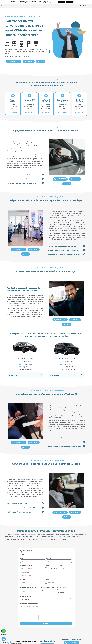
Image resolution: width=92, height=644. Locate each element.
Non (59, 578)
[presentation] (29, 605)
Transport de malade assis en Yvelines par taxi (62, 245)
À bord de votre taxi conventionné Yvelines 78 (21, 498)
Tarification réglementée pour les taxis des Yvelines (64, 431)
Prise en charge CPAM (48, 575)
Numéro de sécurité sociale (28, 575)
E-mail (22, 567)
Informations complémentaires (29, 591)
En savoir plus (13, 369)
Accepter (61, 2)
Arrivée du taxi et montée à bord (17, 493)
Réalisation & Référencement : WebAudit (64, 642)
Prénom (49, 546)
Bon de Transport (62, 574)
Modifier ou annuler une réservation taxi (19, 502)
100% (44, 580)
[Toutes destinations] (13, 95)
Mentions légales (45, 642)
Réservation (25, 540)
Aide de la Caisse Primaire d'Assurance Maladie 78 (63, 435)
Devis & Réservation (86, 6)
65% (43, 578)
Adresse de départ (25, 553)
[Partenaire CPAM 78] (29, 95)
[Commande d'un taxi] (63, 95)
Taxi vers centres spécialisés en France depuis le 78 (22, 183)
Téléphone (50, 567)
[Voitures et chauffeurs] (46, 95)
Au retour (61, 580)
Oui (59, 577)
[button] (25, 174)
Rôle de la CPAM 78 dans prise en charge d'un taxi (63, 249)
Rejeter (69, 2)
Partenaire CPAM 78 (29, 101)
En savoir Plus (13, 112)
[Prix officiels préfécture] (79, 95)
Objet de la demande (26, 538)
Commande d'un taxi (63, 101)
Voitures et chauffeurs (46, 101)
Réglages (51, 3)
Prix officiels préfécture (79, 101)
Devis (23, 542)
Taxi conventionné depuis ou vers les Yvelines (21, 174)
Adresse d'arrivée (25, 560)
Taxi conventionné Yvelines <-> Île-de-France (20, 178)
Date (48, 553)
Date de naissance (25, 584)
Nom (21, 546)
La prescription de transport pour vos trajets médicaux (65, 253)
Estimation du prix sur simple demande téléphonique (64, 439)
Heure (62, 553)
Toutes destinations (13, 101)
